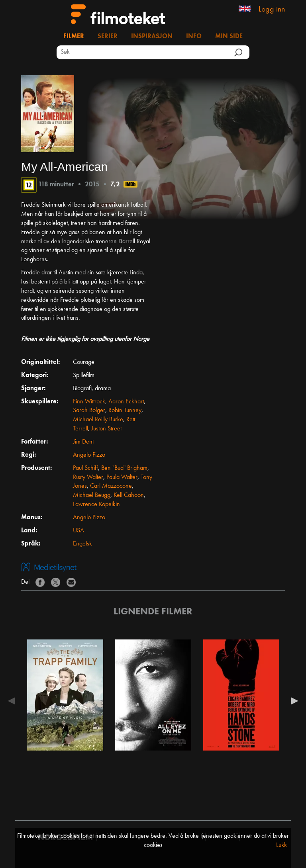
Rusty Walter (88, 477)
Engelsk (82, 544)
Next (293, 701)
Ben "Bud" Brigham (124, 468)
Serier (108, 37)
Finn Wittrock (89, 402)
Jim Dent (83, 442)
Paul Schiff (85, 468)
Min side (229, 37)
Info (194, 37)
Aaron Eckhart (126, 402)
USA (78, 531)
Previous (13, 701)
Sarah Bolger (89, 411)
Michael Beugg (92, 495)
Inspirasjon (152, 37)
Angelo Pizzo (89, 455)
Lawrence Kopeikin (96, 504)
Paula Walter (122, 477)
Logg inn (272, 10)
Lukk (281, 845)
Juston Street (106, 429)
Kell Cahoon (129, 495)
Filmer (74, 37)
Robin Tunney (125, 411)
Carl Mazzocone (111, 486)
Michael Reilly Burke (98, 420)
